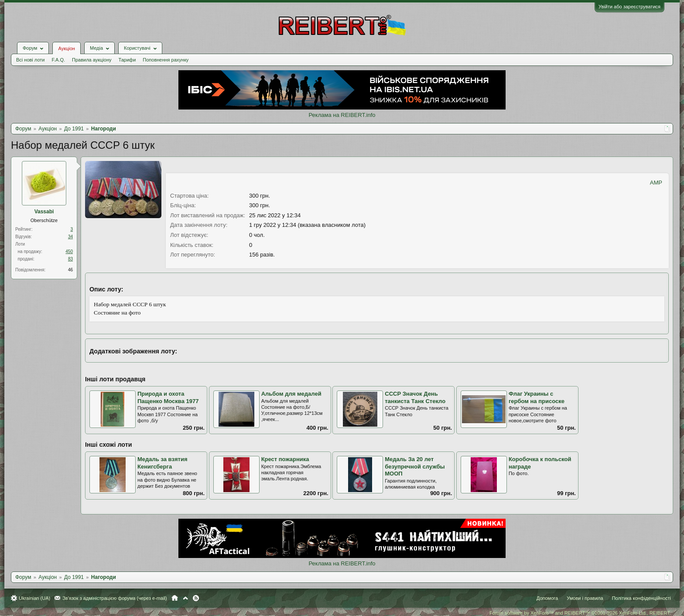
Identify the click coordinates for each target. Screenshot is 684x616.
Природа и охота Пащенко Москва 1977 (168, 397)
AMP (656, 183)
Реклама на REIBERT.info (342, 115)
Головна (175, 598)
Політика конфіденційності (641, 598)
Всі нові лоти (30, 60)
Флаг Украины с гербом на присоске (537, 397)
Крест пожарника (285, 459)
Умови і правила (585, 598)
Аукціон (66, 48)
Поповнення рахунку (166, 60)
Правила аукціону (92, 60)
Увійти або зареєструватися (629, 7)
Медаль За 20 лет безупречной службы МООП (415, 466)
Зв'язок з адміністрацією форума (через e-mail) (115, 598)
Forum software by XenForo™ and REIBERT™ (580, 613)
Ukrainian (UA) (34, 598)
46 (70, 270)
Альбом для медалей (291, 394)
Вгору (185, 598)
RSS (196, 598)
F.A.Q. (58, 60)
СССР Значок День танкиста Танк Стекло (415, 397)
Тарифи (127, 60)
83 (70, 259)
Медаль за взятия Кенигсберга (162, 463)
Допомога (547, 598)
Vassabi (44, 212)
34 (70, 237)
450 (69, 252)
